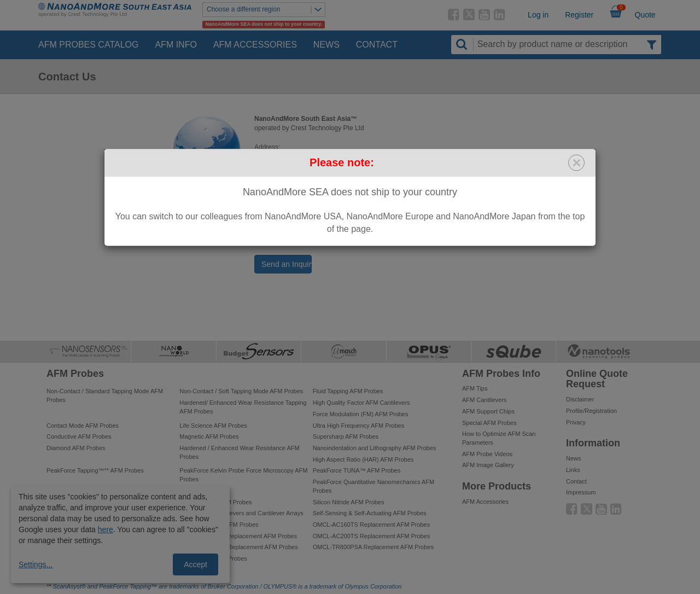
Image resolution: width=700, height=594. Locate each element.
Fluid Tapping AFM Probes (348, 391)
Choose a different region (266, 10)
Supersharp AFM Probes (346, 436)
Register (579, 15)
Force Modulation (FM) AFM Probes (361, 414)
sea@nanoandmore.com (311, 222)
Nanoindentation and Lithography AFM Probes (375, 448)
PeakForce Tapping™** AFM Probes (95, 470)
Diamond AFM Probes (76, 448)
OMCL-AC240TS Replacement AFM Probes (238, 536)
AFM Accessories (255, 45)
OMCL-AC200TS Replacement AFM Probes (372, 536)
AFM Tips (475, 388)
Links (573, 470)
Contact (377, 45)
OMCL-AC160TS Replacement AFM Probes (372, 525)
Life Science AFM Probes (213, 426)
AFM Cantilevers (484, 400)
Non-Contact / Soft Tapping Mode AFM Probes (241, 391)
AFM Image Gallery (488, 465)
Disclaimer (580, 399)
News (326, 45)
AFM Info (176, 45)
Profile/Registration (591, 411)
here (106, 529)
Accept (196, 564)
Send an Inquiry (287, 264)
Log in (538, 15)
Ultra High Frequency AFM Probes (359, 426)
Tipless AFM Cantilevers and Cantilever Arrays (241, 513)
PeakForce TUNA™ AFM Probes (357, 470)
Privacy (576, 422)
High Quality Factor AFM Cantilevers (361, 403)
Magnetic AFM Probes (209, 436)
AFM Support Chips (488, 411)
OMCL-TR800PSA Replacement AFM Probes (373, 547)
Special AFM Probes (489, 423)
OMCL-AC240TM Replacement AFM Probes (238, 547)
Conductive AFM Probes (79, 436)
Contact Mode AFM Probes (83, 426)
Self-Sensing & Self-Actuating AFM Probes (370, 513)
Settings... (36, 564)
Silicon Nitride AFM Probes (349, 502)
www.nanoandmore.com (317, 241)
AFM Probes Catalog (88, 45)
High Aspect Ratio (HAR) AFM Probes (363, 459)
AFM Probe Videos (487, 454)
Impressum (581, 492)
